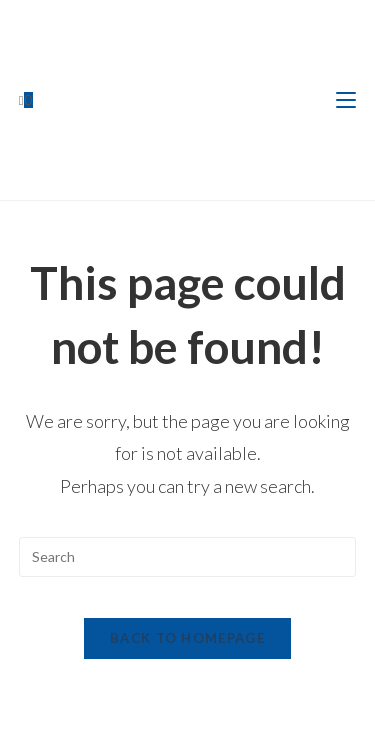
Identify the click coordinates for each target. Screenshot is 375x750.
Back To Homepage (187, 638)
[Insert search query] (188, 557)
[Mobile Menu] (346, 100)
